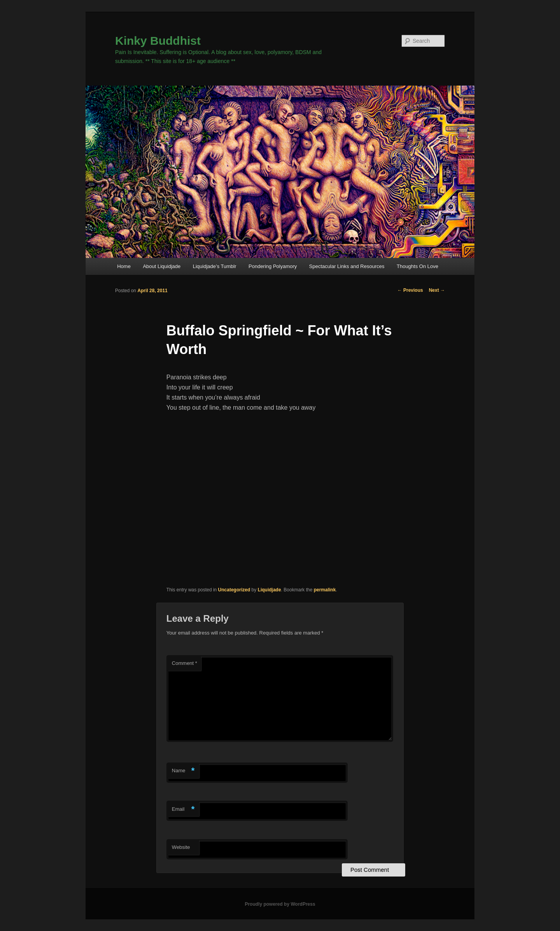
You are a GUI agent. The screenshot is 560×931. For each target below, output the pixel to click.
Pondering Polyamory (273, 266)
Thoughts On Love (417, 266)
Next (437, 290)
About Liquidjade (162, 266)
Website (181, 847)
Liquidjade (269, 590)
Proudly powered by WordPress (280, 904)
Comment (185, 663)
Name (183, 771)
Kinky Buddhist (158, 41)
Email (183, 809)
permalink (325, 590)
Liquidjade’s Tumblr (215, 266)
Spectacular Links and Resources (347, 266)
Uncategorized (234, 590)
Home (124, 266)
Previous (410, 290)
